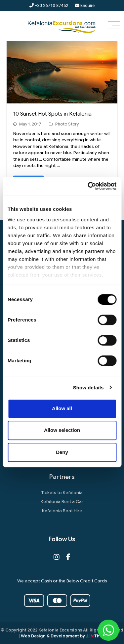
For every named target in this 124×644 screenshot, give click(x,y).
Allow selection (62, 430)
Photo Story (67, 124)
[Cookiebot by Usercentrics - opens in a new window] (88, 186)
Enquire (85, 5)
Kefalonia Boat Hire (62, 511)
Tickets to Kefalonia (62, 493)
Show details (88, 388)
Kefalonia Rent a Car (62, 502)
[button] (113, 26)
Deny (62, 452)
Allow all (62, 408)
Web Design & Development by (63, 636)
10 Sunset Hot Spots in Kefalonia (52, 114)
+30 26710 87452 (49, 5)
